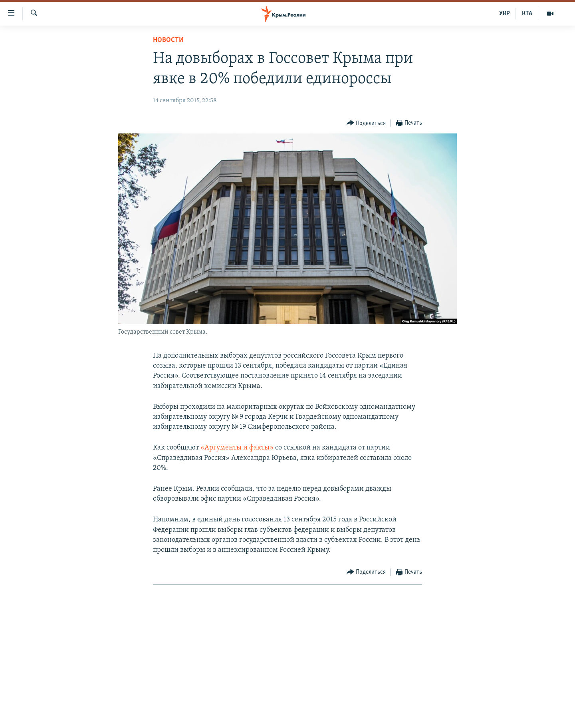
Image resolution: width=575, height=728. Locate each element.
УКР (505, 14)
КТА (527, 14)
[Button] (366, 123)
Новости (168, 40)
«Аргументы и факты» (238, 448)
